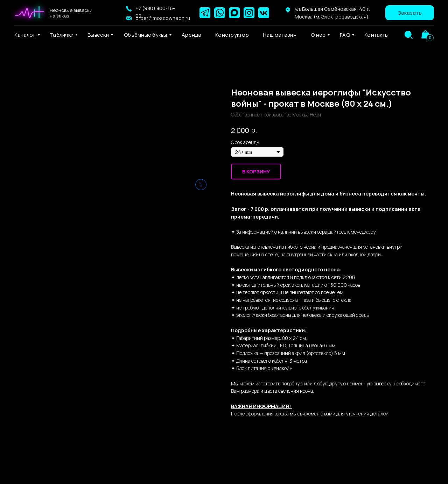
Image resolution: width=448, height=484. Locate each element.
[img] (409, 35)
